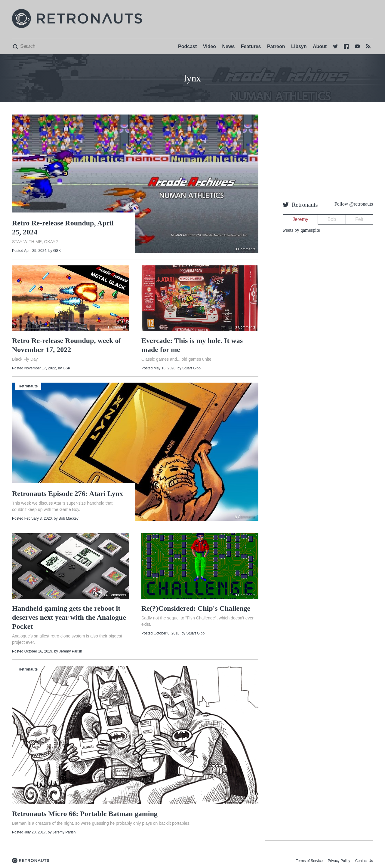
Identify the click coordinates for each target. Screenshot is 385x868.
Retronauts (28, 386)
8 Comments (245, 517)
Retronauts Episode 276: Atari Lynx (68, 494)
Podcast (187, 46)
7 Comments (245, 800)
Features (251, 46)
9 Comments (245, 595)
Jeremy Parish (71, 651)
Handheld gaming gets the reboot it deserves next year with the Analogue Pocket (69, 617)
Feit (359, 219)
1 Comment (117, 327)
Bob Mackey (69, 518)
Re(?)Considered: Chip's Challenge (196, 608)
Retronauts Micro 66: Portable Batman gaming (85, 814)
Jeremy (300, 219)
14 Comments (115, 595)
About (320, 46)
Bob (332, 219)
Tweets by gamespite (300, 230)
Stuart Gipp (191, 368)
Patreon (276, 46)
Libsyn (299, 46)
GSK (57, 251)
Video (209, 46)
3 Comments (245, 249)
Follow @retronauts (354, 204)
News (229, 46)
